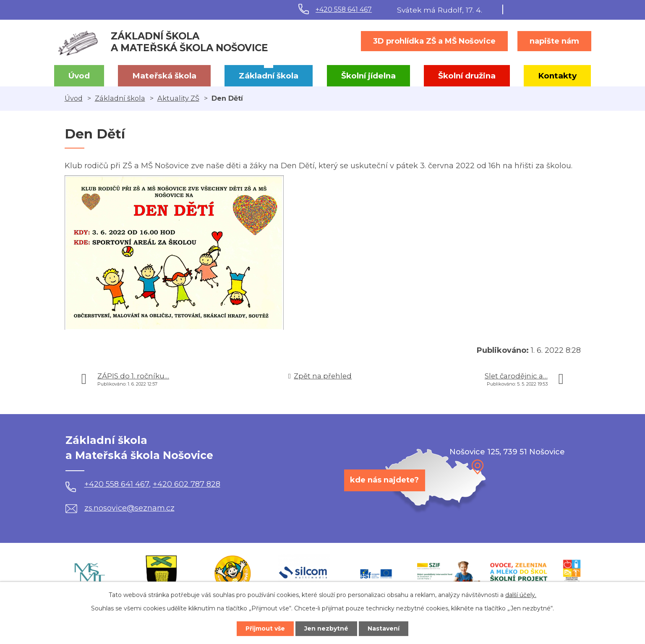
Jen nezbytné (326, 628)
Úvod (79, 76)
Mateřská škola (164, 76)
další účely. (521, 595)
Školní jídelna (368, 76)
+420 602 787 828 (187, 484)
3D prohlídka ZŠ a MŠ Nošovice (434, 41)
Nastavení (384, 628)
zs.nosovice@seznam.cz (120, 508)
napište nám (554, 41)
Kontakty (557, 76)
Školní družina (467, 76)
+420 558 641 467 (344, 9)
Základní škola (269, 76)
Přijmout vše (265, 628)
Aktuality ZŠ (178, 98)
